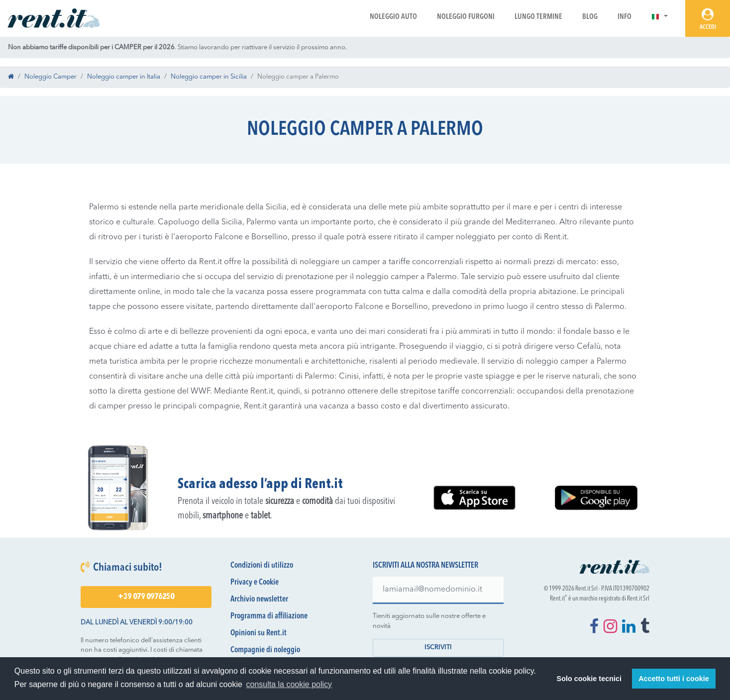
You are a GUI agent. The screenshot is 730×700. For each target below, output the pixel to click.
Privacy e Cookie (255, 583)
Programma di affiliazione (269, 616)
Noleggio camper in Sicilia (209, 77)
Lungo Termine (538, 17)
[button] (660, 17)
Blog (590, 17)
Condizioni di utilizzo (262, 566)
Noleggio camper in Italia (124, 77)
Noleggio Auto (393, 17)
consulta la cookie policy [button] (289, 684)
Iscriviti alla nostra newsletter (425, 566)
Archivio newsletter (259, 600)
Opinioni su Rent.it (259, 633)
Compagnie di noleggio (265, 650)
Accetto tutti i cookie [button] (674, 679)
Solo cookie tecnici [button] (589, 679)
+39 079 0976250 (146, 597)
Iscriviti (438, 648)
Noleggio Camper (51, 77)
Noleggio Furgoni (466, 17)
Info (625, 17)
